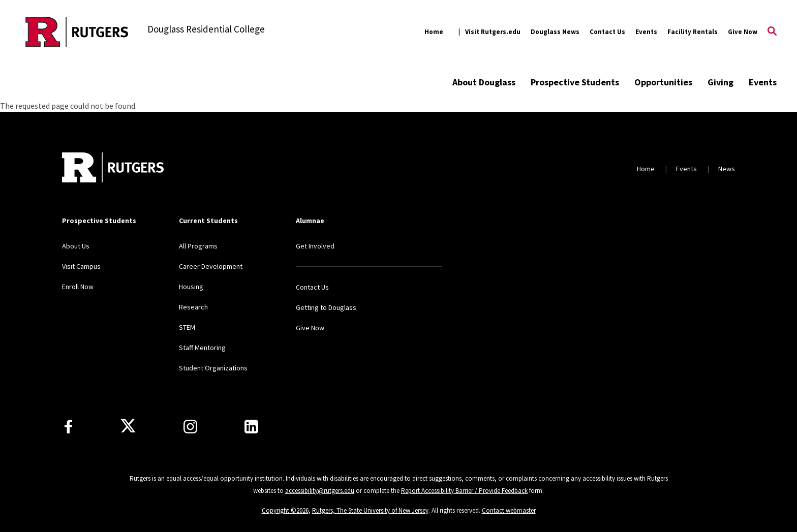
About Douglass (484, 82)
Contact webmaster (509, 510)
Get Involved (315, 246)
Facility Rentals (693, 32)
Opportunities (663, 82)
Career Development (211, 266)
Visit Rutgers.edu (493, 32)
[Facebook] (68, 427)
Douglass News (555, 32)
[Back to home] (113, 169)
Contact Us (607, 32)
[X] (128, 426)
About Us (76, 246)
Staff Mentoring (202, 348)
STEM (187, 327)
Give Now (743, 32)
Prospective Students (575, 82)
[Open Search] (772, 32)
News (727, 169)
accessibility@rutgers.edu (320, 491)
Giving (721, 82)
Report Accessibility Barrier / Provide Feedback (464, 491)
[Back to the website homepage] (77, 32)
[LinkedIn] (251, 427)
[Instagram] (190, 427)
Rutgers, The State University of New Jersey (370, 510)
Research (193, 307)
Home (434, 32)
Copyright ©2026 (285, 510)
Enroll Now (78, 287)
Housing (191, 287)
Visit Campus (81, 266)
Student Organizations (213, 368)
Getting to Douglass (326, 307)
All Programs (198, 246)
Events (646, 32)
